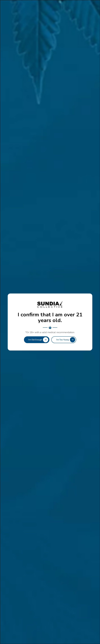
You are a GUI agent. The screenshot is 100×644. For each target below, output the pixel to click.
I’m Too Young (62, 340)
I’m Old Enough (35, 340)
